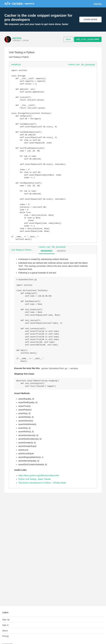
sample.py (16, 64)
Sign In (5, 625)
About (5, 631)
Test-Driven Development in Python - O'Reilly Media (42, 507)
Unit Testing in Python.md (23, 269)
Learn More (91, 20)
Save (88, 39)
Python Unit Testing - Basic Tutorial (34, 503)
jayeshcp (17, 38)
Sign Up (6, 620)
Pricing (5, 636)
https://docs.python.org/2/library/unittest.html (39, 500)
